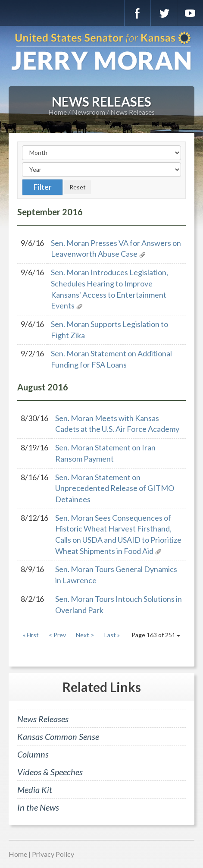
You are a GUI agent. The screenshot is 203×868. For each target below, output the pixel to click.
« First (31, 635)
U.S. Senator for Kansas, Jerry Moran (101, 52)
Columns (33, 754)
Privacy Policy (53, 854)
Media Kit (35, 789)
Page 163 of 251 (156, 635)
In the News (38, 807)
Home (58, 112)
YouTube (190, 13)
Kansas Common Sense (58, 736)
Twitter (164, 13)
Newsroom (89, 112)
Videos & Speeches (50, 772)
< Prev (57, 635)
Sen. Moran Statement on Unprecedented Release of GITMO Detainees (115, 488)
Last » (112, 635)
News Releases (133, 112)
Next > (85, 635)
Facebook (137, 13)
